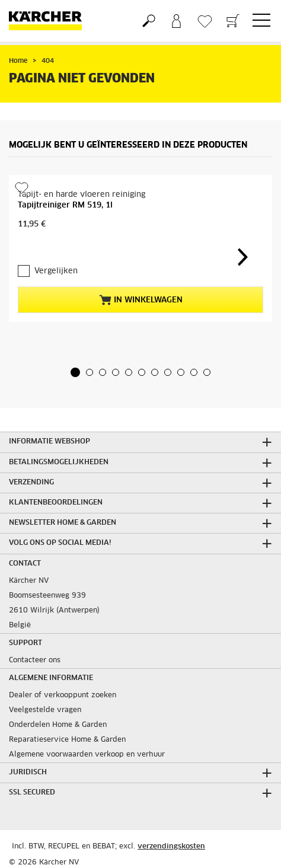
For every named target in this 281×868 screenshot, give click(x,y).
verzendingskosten (171, 847)
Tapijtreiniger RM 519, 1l (65, 205)
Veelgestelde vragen (45, 710)
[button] (75, 372)
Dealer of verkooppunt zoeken (63, 695)
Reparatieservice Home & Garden (67, 740)
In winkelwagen (141, 300)
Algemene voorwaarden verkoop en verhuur (87, 755)
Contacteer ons (35, 660)
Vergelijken (56, 271)
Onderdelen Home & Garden (58, 725)
